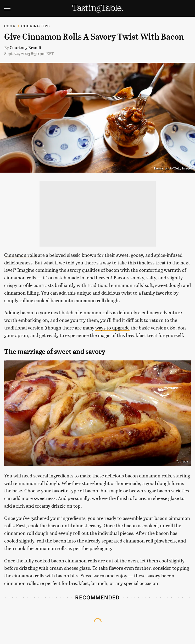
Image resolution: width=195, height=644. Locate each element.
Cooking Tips (35, 26)
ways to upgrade (112, 328)
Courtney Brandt (26, 47)
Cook (10, 26)
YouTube (182, 461)
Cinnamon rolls (21, 255)
